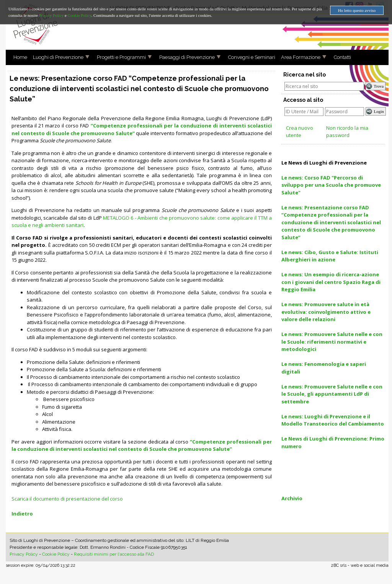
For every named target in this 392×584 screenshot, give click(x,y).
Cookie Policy (56, 554)
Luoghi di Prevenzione (55, 57)
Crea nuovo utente (300, 132)
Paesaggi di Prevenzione (184, 57)
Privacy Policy (24, 554)
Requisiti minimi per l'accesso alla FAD (114, 554)
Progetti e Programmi (118, 57)
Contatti (340, 57)
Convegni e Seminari (249, 57)
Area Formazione (298, 57)
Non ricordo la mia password (347, 132)
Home (17, 57)
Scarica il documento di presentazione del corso (67, 499)
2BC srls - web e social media (360, 565)
